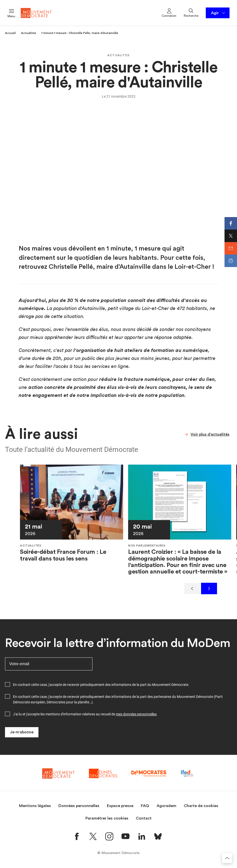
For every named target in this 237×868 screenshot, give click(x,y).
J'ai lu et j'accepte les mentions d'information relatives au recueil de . (85, 714)
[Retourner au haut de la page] (227, 858)
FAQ (145, 806)
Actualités (29, 33)
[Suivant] (209, 588)
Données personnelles (79, 806)
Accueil (10, 33)
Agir (218, 13)
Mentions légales (35, 806)
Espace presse (120, 806)
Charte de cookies (201, 806)
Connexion (169, 12)
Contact (144, 818)
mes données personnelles (136, 714)
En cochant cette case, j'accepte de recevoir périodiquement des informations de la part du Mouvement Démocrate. (101, 685)
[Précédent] (192, 588)
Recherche (191, 12)
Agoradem (166, 806)
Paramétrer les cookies (107, 818)
